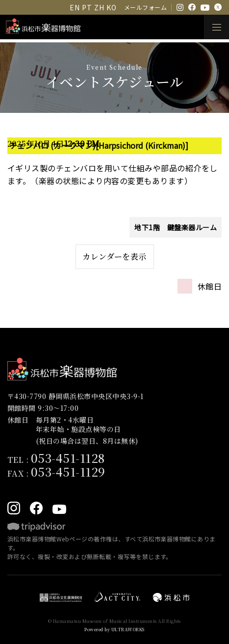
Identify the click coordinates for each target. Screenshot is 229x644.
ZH (99, 7)
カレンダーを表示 (114, 256)
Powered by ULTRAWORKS (114, 630)
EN (75, 7)
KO (111, 7)
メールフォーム (145, 7)
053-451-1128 (68, 458)
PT (87, 7)
